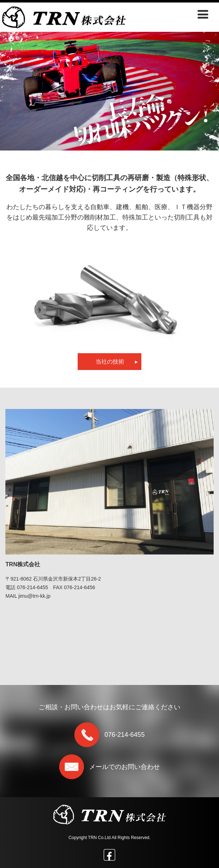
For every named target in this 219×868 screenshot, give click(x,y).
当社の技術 (117, 362)
